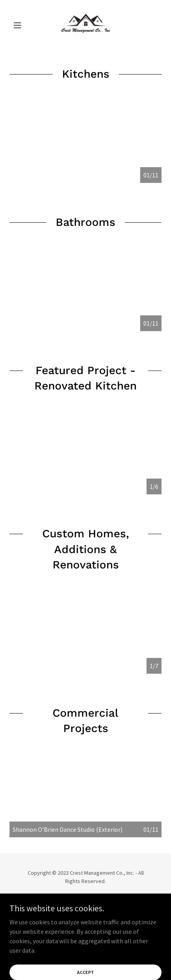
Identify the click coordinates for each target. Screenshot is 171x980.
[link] (86, 25)
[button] (21, 25)
